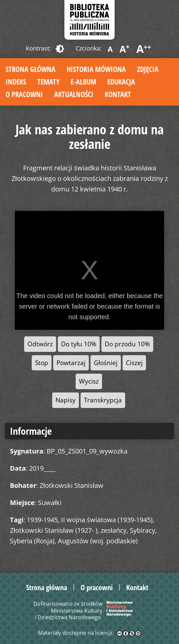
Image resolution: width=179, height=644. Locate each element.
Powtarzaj (71, 363)
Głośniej (106, 363)
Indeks (16, 82)
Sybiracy (143, 530)
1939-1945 (42, 520)
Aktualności (74, 94)
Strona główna (31, 69)
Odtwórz (40, 344)
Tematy (48, 82)
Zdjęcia (148, 69)
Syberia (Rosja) (32, 541)
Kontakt (118, 94)
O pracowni (24, 94)
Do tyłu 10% (79, 344)
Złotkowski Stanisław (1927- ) (54, 530)
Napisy (66, 400)
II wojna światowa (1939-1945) (107, 520)
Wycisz (89, 381)
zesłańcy (114, 530)
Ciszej (134, 363)
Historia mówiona (96, 69)
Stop (42, 363)
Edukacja (121, 82)
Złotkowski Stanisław (72, 485)
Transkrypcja (103, 400)
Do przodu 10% (127, 344)
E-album (83, 82)
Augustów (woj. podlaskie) (98, 541)
